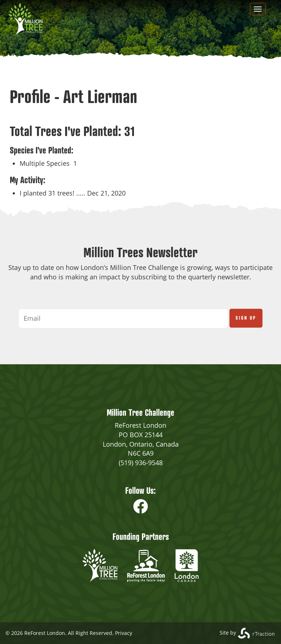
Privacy (124, 633)
